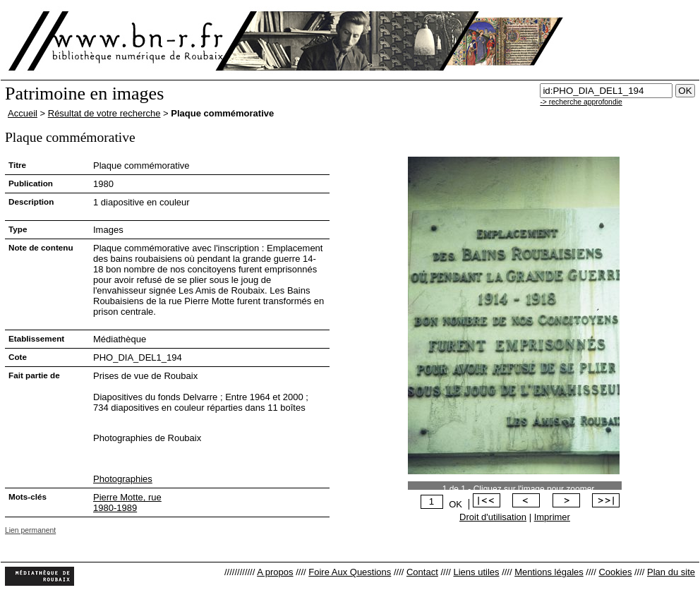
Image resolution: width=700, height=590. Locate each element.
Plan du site (671, 572)
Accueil (23, 113)
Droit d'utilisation (493, 517)
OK (455, 504)
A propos (275, 572)
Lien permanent (30, 530)
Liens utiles (476, 572)
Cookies (615, 572)
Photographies (123, 479)
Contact (422, 572)
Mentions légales (549, 572)
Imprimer (552, 517)
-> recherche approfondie (581, 102)
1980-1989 (115, 508)
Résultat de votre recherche (104, 113)
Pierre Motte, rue (127, 497)
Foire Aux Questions (350, 572)
